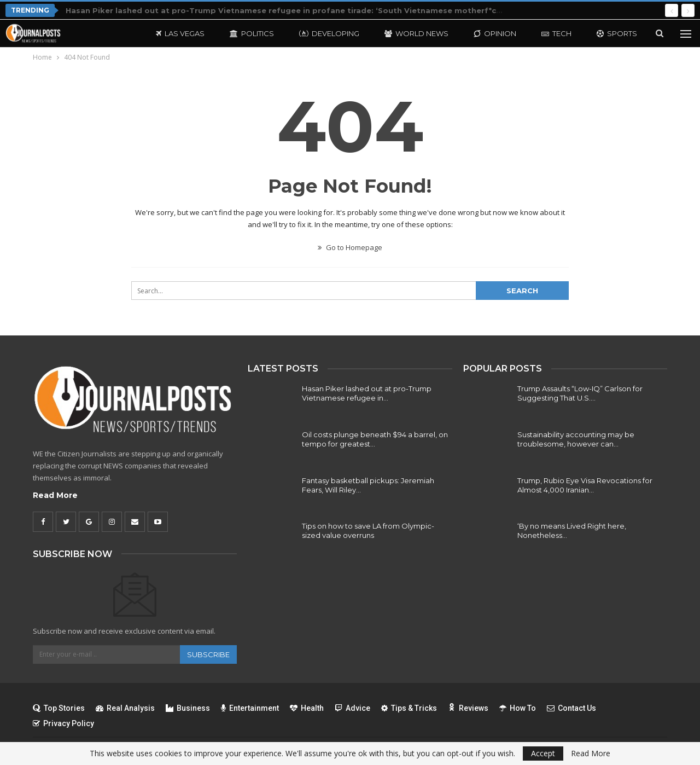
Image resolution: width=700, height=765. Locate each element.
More (608, 33)
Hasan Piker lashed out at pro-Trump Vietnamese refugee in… (367, 393)
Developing (329, 33)
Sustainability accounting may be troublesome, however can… (576, 439)
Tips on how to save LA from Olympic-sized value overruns (368, 531)
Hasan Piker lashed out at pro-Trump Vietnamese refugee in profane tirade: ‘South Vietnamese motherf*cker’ (288, 10)
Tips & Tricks (409, 708)
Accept (543, 753)
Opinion (495, 33)
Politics (252, 33)
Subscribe (208, 654)
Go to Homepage (350, 247)
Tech (556, 33)
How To (518, 708)
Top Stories (59, 708)
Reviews (468, 708)
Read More (55, 495)
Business (188, 708)
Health (307, 708)
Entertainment (250, 708)
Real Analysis (125, 708)
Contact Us (571, 708)
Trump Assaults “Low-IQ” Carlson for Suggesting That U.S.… (580, 393)
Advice (352, 708)
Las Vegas (180, 33)
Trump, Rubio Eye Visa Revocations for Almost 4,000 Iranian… (585, 485)
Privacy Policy (63, 723)
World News (416, 33)
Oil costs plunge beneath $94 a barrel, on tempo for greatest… (375, 439)
